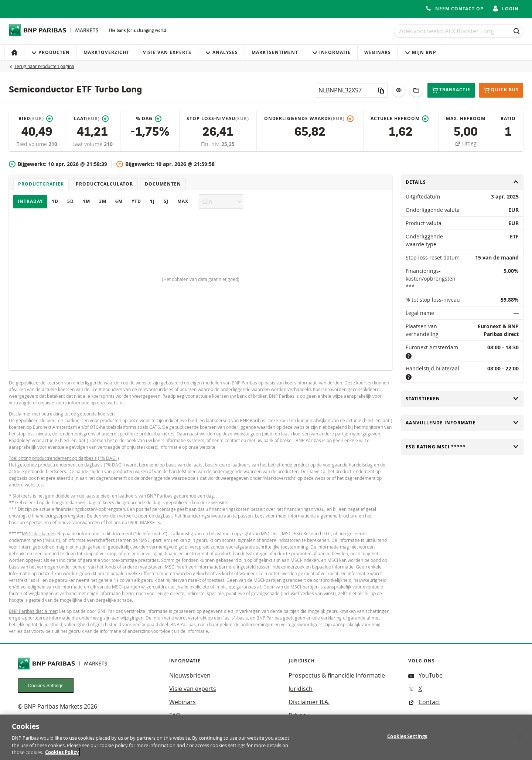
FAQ (175, 715)
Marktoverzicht (106, 52)
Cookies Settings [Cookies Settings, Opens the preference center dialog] (407, 741)
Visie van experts (167, 52)
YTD (136, 201)
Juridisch (301, 689)
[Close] (520, 740)
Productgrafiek (41, 184)
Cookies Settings (46, 686)
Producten (50, 52)
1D (55, 201)
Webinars (378, 52)
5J (166, 201)
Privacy (299, 715)
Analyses (221, 52)
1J (152, 201)
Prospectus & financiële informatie (337, 675)
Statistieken (462, 399)
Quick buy (501, 90)
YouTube (425, 675)
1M (86, 201)
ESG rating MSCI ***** (462, 447)
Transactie (451, 90)
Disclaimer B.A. (309, 702)
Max (183, 201)
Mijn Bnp (420, 52)
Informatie (331, 52)
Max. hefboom (466, 118)
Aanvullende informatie (462, 423)
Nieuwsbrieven (190, 675)
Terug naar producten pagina (44, 66)
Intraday (30, 201)
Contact (424, 702)
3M (103, 201)
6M (119, 201)
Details (462, 182)
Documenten (163, 184)
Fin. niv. (211, 144)
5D (71, 201)
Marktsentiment (275, 52)
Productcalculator (104, 184)
